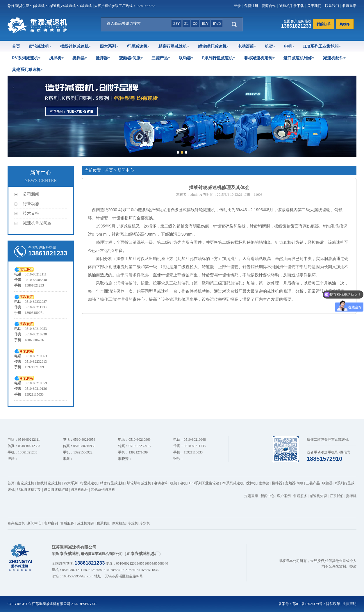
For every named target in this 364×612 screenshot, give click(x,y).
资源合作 (269, 6)
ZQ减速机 (37, 6)
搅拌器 (103, 58)
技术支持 (31, 213)
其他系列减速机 (27, 70)
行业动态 (31, 204)
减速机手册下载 (292, 6)
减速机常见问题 (37, 223)
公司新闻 (31, 194)
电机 (289, 46)
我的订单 (324, 24)
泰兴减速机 (16, 523)
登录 (237, 6)
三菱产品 (161, 58)
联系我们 (332, 6)
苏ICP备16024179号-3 (309, 604)
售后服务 (300, 496)
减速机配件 (334, 58)
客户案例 (284, 496)
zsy (177, 24)
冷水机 (145, 523)
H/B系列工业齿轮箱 (322, 46)
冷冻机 (133, 523)
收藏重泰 (349, 6)
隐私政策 (333, 604)
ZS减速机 (68, 6)
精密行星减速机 (174, 46)
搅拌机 (56, 58)
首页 (16, 46)
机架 (270, 46)
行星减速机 (138, 46)
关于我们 (314, 6)
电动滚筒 (247, 46)
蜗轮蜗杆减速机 (213, 46)
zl (187, 24)
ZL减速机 (53, 6)
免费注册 (251, 6)
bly (205, 24)
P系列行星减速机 (219, 58)
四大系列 (109, 46)
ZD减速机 (84, 6)
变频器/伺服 (131, 58)
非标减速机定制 (259, 58)
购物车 (345, 24)
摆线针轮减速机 (76, 46)
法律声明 (349, 604)
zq (195, 24)
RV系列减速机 (26, 58)
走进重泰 (251, 496)
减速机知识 (318, 496)
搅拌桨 (80, 58)
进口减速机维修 (299, 58)
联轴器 (186, 58)
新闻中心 (267, 496)
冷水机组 (119, 523)
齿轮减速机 (40, 46)
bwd (217, 24)
